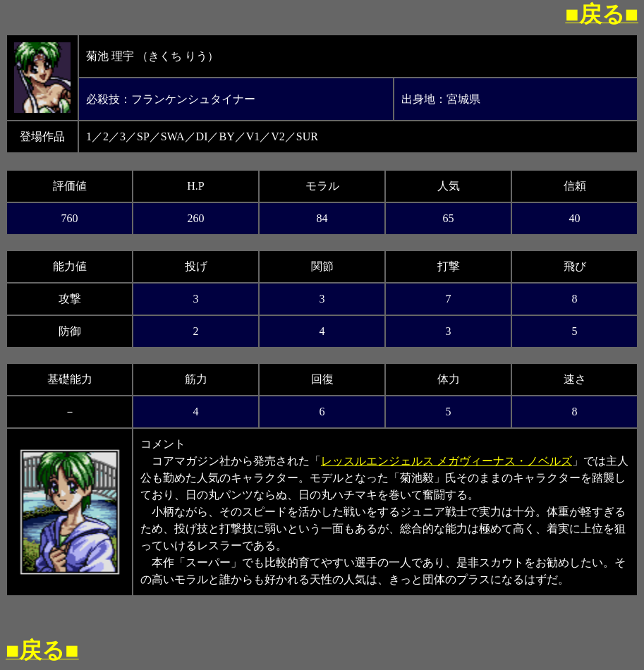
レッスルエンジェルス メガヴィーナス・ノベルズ (446, 461)
